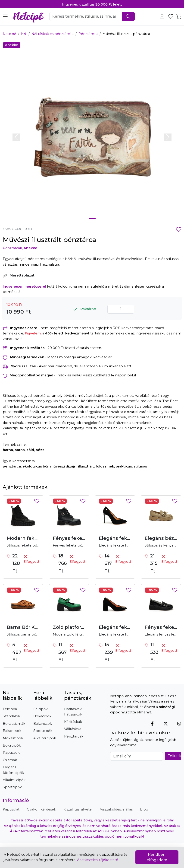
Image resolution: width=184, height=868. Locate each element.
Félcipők (10, 709)
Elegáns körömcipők (13, 770)
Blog (144, 809)
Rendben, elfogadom (157, 857)
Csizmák (10, 760)
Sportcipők (12, 787)
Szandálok (11, 716)
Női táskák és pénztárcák (53, 34)
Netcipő (9, 34)
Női (24, 34)
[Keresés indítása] (128, 16)
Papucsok (11, 753)
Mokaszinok (13, 738)
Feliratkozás (174, 756)
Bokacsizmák (14, 724)
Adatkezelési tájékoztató (98, 860)
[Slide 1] (92, 218)
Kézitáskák (73, 722)
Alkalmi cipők (14, 780)
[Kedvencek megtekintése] (171, 16)
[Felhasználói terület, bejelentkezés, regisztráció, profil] (163, 16)
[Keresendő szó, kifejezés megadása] (86, 16)
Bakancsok (12, 731)
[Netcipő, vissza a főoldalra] (28, 16)
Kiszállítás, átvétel (78, 809)
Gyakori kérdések (41, 809)
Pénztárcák (88, 34)
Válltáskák (72, 729)
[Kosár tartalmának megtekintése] (179, 16)
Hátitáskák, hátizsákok (73, 712)
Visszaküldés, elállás (116, 809)
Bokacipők (12, 745)
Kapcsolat (11, 809)
